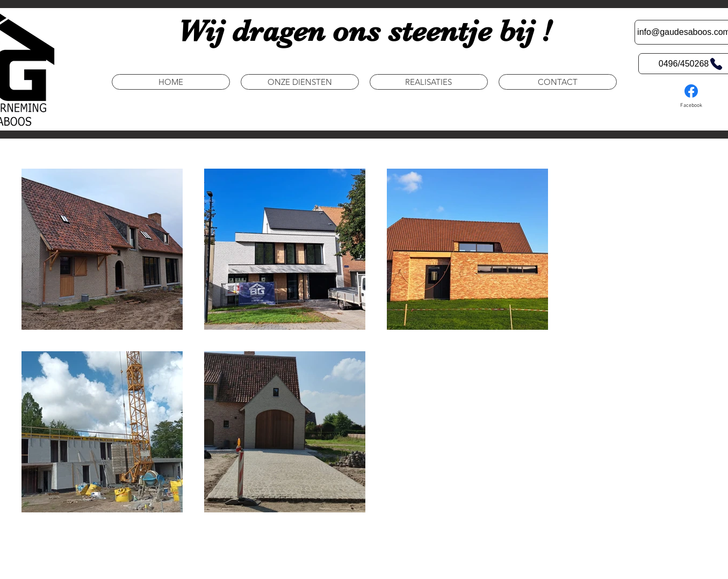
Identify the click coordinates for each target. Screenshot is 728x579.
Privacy (268, 565)
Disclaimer (304, 565)
